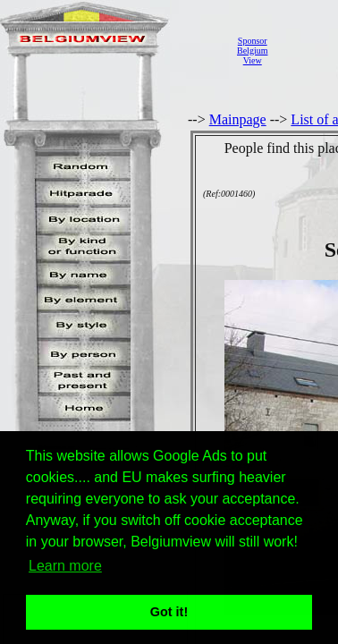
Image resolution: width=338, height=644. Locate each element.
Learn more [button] (65, 566)
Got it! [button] (169, 612)
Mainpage (238, 119)
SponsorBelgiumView (252, 51)
